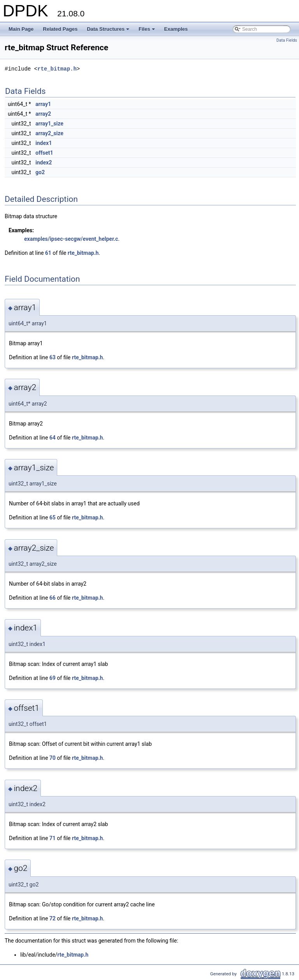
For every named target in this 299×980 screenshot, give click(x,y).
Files (147, 31)
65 (53, 517)
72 (53, 918)
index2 (44, 162)
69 (53, 678)
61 (48, 253)
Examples (176, 29)
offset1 (44, 153)
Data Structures (109, 31)
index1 (44, 143)
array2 (43, 114)
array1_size (49, 124)
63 (53, 357)
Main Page (21, 29)
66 (53, 598)
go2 (40, 172)
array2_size (49, 133)
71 (53, 838)
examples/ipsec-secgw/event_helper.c (71, 239)
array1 (43, 104)
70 (53, 758)
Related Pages (60, 29)
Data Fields (287, 40)
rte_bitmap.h (57, 69)
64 (53, 438)
